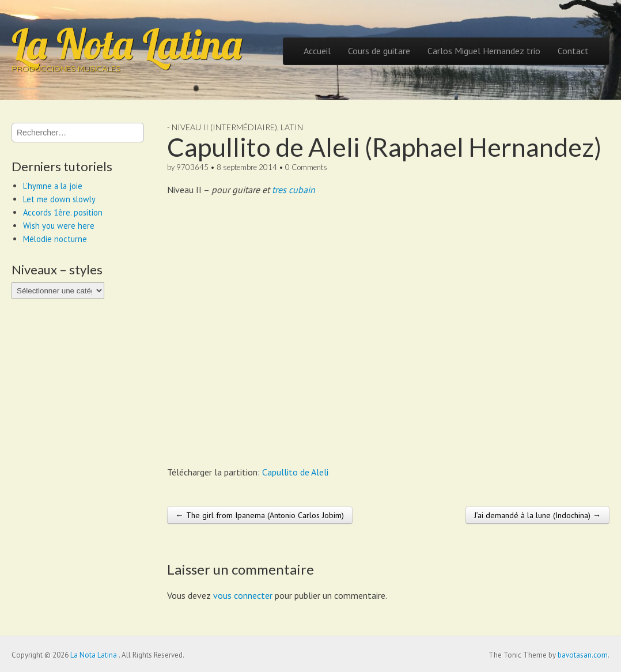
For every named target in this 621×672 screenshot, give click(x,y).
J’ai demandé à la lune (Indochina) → (537, 515)
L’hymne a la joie (53, 186)
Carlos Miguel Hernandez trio (484, 51)
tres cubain (294, 190)
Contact (573, 51)
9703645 (192, 167)
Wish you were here (59, 226)
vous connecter (243, 595)
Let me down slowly (59, 199)
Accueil (317, 51)
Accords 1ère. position (63, 212)
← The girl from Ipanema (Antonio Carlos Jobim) (260, 515)
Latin (292, 127)
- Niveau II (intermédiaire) (222, 127)
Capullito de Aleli (295, 472)
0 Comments (306, 167)
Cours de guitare (379, 51)
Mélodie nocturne (55, 239)
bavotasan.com (583, 655)
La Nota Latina (127, 44)
